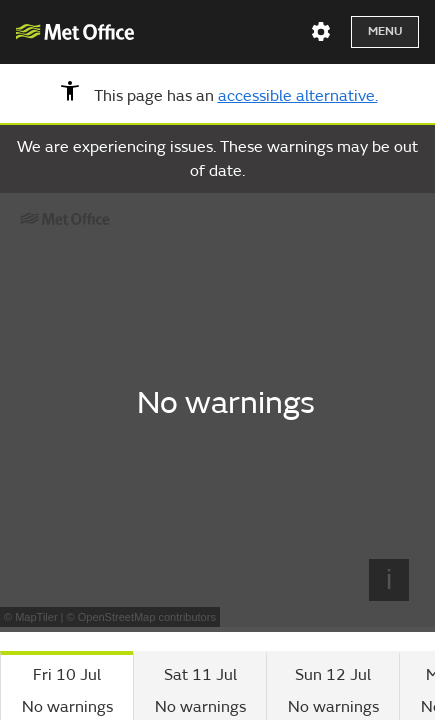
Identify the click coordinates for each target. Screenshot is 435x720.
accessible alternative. (298, 96)
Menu (385, 31)
